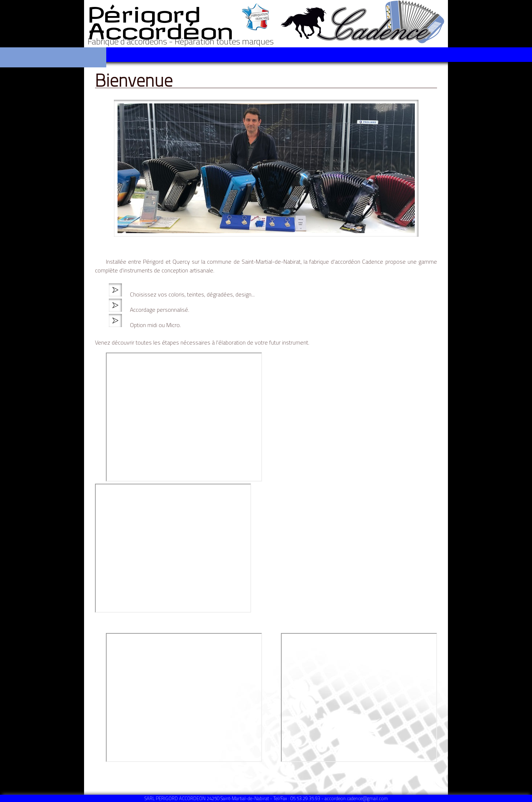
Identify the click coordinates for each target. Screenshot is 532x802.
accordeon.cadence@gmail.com (356, 798)
